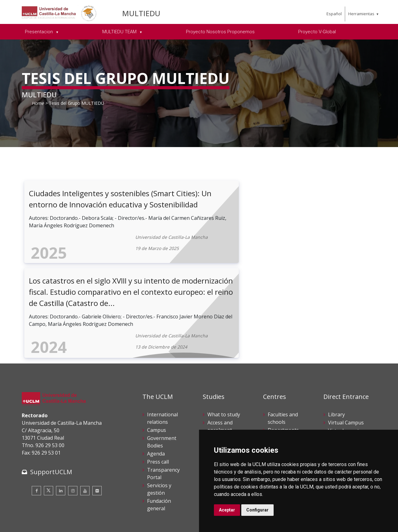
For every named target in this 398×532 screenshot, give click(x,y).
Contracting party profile (342, 413)
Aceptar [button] (227, 510)
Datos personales (87, 516)
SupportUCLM (51, 396)
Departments (283, 354)
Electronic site (344, 363)
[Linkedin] (61, 414)
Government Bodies (162, 366)
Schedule (218, 394)
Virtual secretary (347, 354)
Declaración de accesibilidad (50, 523)
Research (278, 362)
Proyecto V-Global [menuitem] (317, 32)
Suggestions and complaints (346, 374)
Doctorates (281, 370)
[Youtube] (85, 414)
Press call (158, 386)
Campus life (221, 370)
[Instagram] (73, 414)
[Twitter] (49, 414)
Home (38, 103)
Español (334, 14)
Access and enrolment (220, 350)
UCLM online (222, 362)
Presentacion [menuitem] (39, 32)
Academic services (218, 405)
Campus (157, 354)
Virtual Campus (346, 346)
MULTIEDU (141, 13)
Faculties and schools (283, 342)
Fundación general (159, 428)
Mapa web (94, 523)
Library (336, 338)
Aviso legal (32, 516)
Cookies (56, 516)
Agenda (156, 377)
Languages (281, 394)
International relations (162, 342)
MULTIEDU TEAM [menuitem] (120, 32)
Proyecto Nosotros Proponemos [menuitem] (220, 32)
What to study (224, 338)
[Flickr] (97, 414)
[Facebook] (36, 414)
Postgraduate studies (284, 382)
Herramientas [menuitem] (361, 14)
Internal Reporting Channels (340, 394)
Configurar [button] (257, 510)
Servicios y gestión (159, 413)
